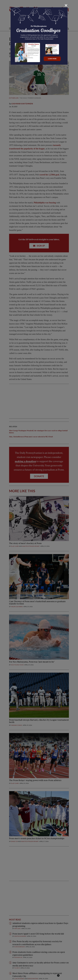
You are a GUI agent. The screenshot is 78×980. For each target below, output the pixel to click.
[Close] (66, 5)
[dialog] (39, 490)
